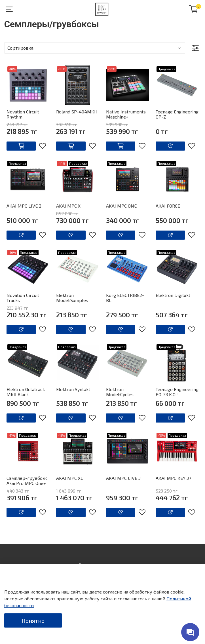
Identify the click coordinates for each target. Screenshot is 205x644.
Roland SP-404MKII (77, 112)
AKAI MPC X (68, 206)
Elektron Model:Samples (72, 298)
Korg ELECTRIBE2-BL (125, 298)
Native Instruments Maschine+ (126, 114)
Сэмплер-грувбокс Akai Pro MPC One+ (27, 481)
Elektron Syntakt (73, 389)
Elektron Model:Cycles (120, 392)
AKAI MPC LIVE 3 (123, 478)
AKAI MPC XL (70, 478)
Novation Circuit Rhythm (23, 114)
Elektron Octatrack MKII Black (26, 392)
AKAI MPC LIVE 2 (24, 206)
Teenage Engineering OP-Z (177, 114)
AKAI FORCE (168, 206)
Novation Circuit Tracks (23, 298)
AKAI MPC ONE (121, 206)
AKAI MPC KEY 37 (173, 478)
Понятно (33, 620)
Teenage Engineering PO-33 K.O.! (177, 392)
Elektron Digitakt (173, 295)
